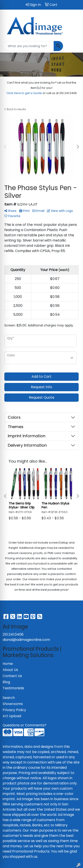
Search (9, 698)
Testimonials (13, 688)
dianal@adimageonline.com (26, 640)
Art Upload (12, 716)
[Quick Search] (28, 46)
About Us (10, 670)
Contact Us (12, 676)
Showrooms (13, 704)
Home (8, 664)
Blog (6, 682)
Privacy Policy (14, 710)
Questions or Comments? (24, 725)
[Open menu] (74, 46)
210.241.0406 (13, 634)
